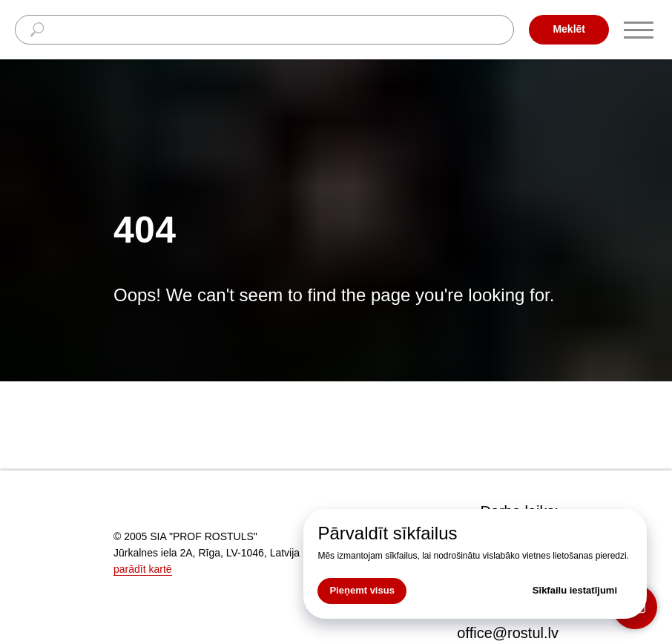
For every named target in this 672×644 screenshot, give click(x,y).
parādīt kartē (143, 569)
